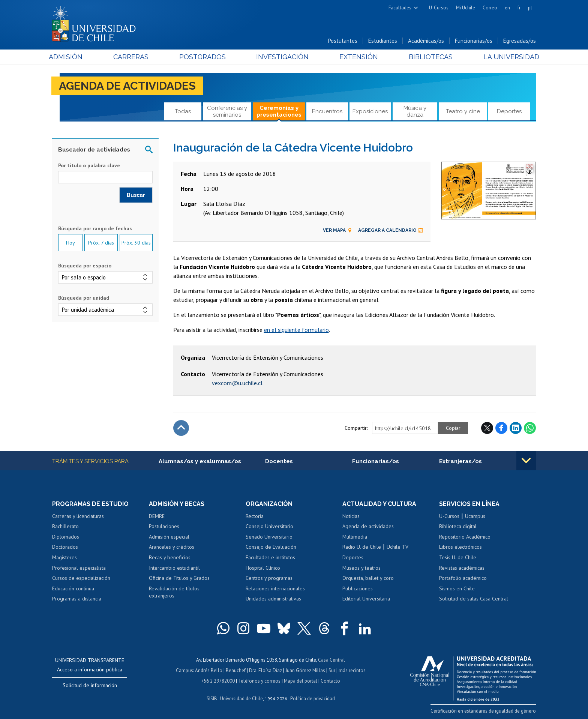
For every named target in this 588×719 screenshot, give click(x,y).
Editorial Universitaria (366, 599)
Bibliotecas (428, 57)
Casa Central (331, 660)
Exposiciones (370, 111)
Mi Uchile (466, 8)
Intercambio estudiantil (174, 568)
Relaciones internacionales (275, 588)
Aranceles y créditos (172, 547)
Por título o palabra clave (89, 165)
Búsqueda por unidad (84, 298)
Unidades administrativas (273, 599)
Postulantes (343, 41)
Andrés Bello (209, 670)
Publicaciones (358, 588)
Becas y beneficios (170, 557)
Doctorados (65, 547)
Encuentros (327, 111)
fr (519, 8)
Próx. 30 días (136, 243)
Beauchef (236, 670)
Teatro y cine (463, 111)
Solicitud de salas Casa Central (474, 599)
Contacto (330, 681)
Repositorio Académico (465, 537)
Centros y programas (269, 578)
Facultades (400, 8)
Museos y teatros (361, 568)
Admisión (69, 57)
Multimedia (355, 537)
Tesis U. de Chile (458, 557)
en (507, 8)
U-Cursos (439, 8)
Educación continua (73, 588)
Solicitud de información (90, 685)
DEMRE (157, 516)
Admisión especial (169, 537)
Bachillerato (65, 526)
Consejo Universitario (269, 526)
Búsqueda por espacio (85, 266)
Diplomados (66, 537)
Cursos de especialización (81, 578)
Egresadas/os (520, 41)
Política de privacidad (313, 699)
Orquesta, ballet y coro (368, 578)
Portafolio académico (463, 578)
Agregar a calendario (391, 230)
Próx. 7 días (101, 243)
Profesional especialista (79, 568)
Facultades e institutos (270, 557)
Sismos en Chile (457, 588)
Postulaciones (164, 526)
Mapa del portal (301, 681)
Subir (181, 428)
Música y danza (415, 111)
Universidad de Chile (241, 699)
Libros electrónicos (460, 547)
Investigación (282, 57)
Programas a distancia (77, 599)
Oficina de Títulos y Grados (179, 578)
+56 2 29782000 (218, 681)
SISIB (212, 699)
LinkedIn (516, 428)
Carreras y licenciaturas (78, 516)
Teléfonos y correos (259, 681)
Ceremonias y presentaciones (279, 111)
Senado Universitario (269, 537)
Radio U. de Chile (362, 547)
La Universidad (508, 57)
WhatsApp (530, 428)
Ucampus (475, 516)
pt (530, 8)
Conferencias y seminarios (227, 111)
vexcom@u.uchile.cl (237, 383)
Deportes (509, 111)
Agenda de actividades (127, 86)
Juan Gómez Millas (305, 670)
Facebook (501, 428)
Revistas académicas (462, 568)
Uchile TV (397, 547)
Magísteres (64, 557)
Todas (183, 111)
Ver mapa (337, 230)
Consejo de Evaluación (271, 547)
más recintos (352, 670)
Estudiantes (383, 41)
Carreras (133, 57)
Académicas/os (426, 41)
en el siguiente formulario (296, 330)
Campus (184, 670)
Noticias (351, 516)
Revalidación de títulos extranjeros (174, 592)
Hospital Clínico (263, 568)
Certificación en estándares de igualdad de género (483, 711)
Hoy (70, 243)
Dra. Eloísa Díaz (265, 670)
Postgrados (204, 57)
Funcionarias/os (474, 41)
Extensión (358, 57)
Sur (332, 670)
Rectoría (255, 516)
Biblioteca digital (458, 526)
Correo (490, 8)
